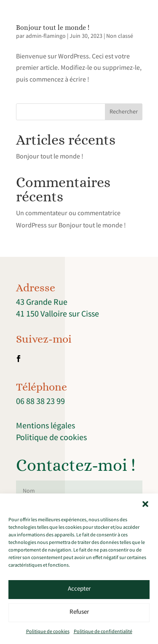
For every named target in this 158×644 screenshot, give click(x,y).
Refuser (79, 612)
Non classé (120, 37)
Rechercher (124, 112)
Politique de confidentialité (103, 632)
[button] (145, 504)
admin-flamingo (46, 37)
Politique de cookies (48, 632)
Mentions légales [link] (46, 426)
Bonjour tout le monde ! (53, 28)
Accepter (79, 589)
